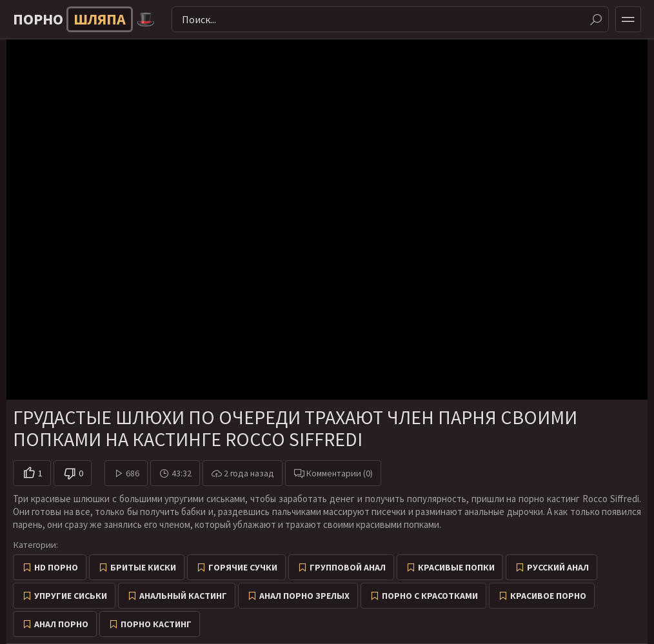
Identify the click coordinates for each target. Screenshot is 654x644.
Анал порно (61, 624)
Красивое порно (548, 596)
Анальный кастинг (183, 596)
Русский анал (558, 567)
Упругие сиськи (71, 596)
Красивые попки (456, 567)
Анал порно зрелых (304, 596)
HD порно (56, 567)
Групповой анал (348, 567)
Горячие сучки (243, 567)
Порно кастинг (156, 624)
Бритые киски (143, 567)
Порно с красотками (430, 596)
